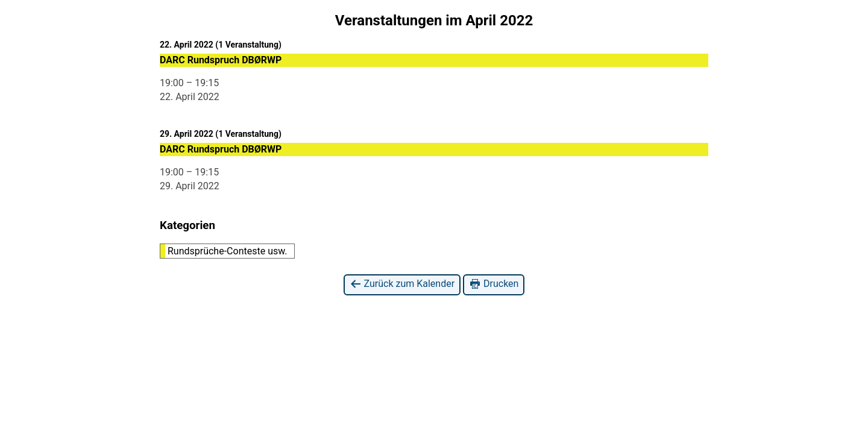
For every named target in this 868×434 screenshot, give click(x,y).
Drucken (494, 284)
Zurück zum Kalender (402, 284)
